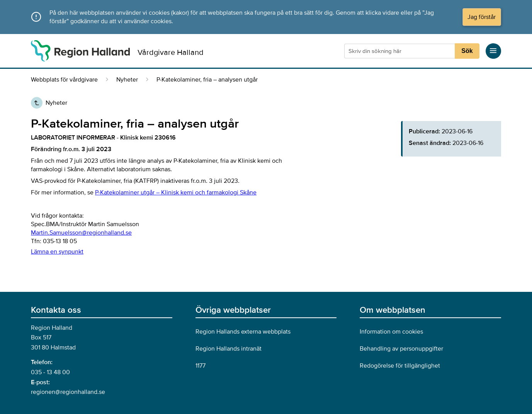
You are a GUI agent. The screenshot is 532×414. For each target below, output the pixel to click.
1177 (201, 366)
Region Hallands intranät (229, 349)
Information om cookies (391, 332)
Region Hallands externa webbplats (243, 332)
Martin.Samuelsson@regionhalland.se (81, 233)
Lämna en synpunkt (57, 252)
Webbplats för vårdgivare (64, 80)
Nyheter (127, 80)
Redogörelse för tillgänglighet (400, 366)
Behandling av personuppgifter (401, 349)
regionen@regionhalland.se (68, 392)
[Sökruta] (400, 51)
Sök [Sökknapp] (467, 51)
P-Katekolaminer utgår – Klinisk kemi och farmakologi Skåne (176, 193)
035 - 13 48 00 (50, 372)
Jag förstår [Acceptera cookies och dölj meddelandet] (482, 17)
